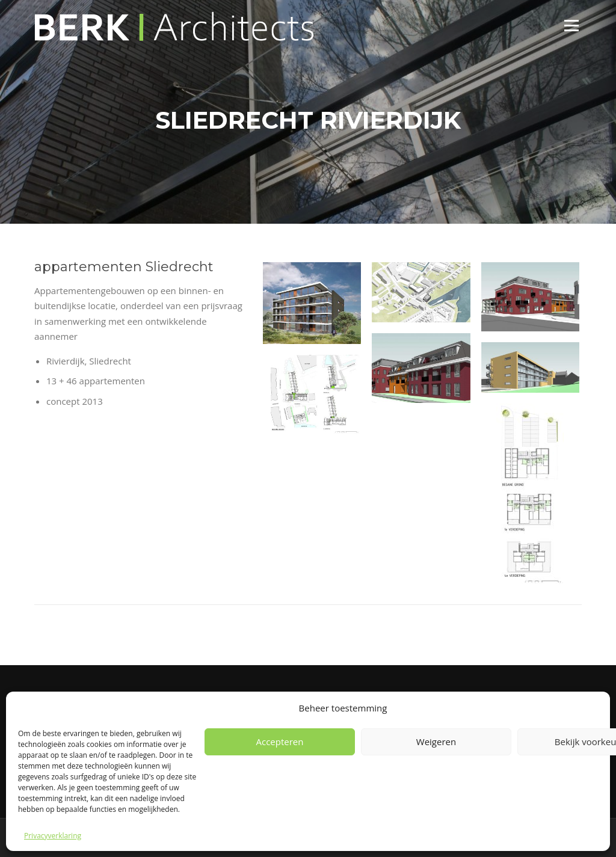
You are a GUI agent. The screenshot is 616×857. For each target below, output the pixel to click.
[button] (312, 303)
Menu (571, 25)
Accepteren (280, 742)
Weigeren (436, 742)
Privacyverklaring (53, 836)
